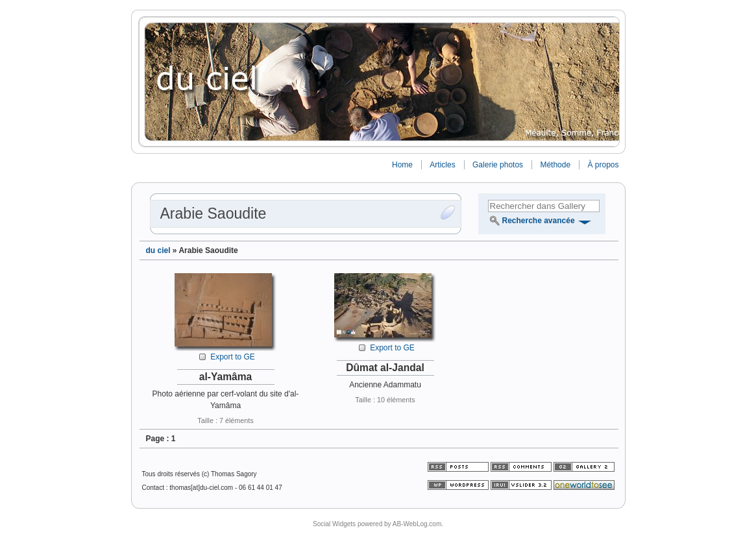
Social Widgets (334, 524)
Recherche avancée (539, 221)
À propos (603, 165)
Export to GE (233, 357)
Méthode (555, 165)
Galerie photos (498, 165)
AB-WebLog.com (417, 524)
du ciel (158, 250)
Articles (442, 165)
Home (402, 165)
